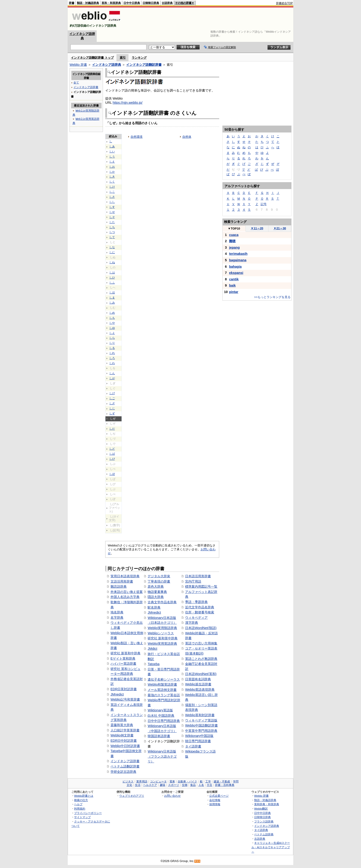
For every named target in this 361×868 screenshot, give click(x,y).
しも (112, 318)
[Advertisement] (209, 19)
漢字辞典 (192, 623)
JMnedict (117, 694)
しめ (112, 313)
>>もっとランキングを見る (272, 297)
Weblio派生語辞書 (198, 684)
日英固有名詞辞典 (198, 679)
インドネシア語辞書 (125, 761)
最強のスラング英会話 (164, 695)
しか (112, 172)
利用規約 (80, 809)
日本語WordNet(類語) (201, 628)
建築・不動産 (222, 782)
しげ (112, 393)
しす (112, 207)
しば (112, 454)
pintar (234, 292)
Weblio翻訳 (261, 809)
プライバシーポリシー (88, 813)
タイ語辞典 (261, 830)
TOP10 (234, 228)
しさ (112, 197)
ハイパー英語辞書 (123, 664)
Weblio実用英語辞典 (162, 644)
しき (112, 177)
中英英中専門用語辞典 (201, 731)
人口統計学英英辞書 (125, 730)
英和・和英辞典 (111, 3)
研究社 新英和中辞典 (125, 653)
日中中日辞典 (132, 3)
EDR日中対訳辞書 (124, 741)
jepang (234, 247)
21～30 (280, 228)
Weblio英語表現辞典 (200, 690)
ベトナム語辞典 (264, 834)
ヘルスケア (150, 785)
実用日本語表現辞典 (125, 576)
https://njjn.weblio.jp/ (128, 103)
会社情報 (215, 800)
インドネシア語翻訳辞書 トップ (92, 58)
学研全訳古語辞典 (123, 772)
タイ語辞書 (193, 746)
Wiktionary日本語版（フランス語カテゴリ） (162, 756)
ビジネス (128, 782)
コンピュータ (158, 782)
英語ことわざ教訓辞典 (201, 659)
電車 (172, 782)
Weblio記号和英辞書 (125, 699)
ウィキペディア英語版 (201, 720)
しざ (112, 403)
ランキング (139, 58)
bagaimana (238, 260)
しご (112, 398)
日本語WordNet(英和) (201, 674)
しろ (112, 358)
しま (112, 298)
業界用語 (142, 782)
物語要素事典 (157, 592)
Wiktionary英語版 (160, 710)
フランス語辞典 (264, 821)
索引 (123, 58)
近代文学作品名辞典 (200, 607)
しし (112, 202)
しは (112, 273)
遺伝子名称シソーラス (164, 679)
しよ (112, 333)
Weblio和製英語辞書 (162, 684)
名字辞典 (117, 618)
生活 (138, 785)
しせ (112, 212)
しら (112, 338)
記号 (264, 204)
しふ (112, 283)
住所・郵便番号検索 (200, 612)
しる (112, 348)
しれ (112, 353)
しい (112, 152)
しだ (112, 429)
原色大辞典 (156, 586)
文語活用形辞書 (122, 581)
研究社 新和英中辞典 (163, 638)
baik (232, 285)
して (112, 237)
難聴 (232, 241)
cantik (234, 279)
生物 (185, 785)
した (112, 222)
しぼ (112, 474)
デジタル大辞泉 (159, 576)
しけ (112, 187)
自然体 (187, 137)
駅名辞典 (154, 607)
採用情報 (215, 804)
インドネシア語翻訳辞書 (144, 65)
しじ (112, 408)
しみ (112, 303)
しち (112, 227)
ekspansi (236, 273)
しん (112, 373)
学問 (236, 782)
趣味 (163, 785)
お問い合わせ (172, 796)
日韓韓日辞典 (151, 3)
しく (112, 182)
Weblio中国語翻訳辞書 (201, 725)
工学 (208, 782)
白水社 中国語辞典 (161, 716)
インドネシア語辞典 (107, 65)
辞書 (72, 3)
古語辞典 (167, 3)
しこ (112, 192)
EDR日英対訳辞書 (124, 689)
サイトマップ (82, 817)
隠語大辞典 (156, 597)
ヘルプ (78, 804)
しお (112, 167)
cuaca (234, 235)
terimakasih (238, 254)
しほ (112, 293)
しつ (112, 232)
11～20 (257, 228)
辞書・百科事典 (225, 785)
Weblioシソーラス (161, 633)
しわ (112, 363)
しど (112, 449)
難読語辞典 (119, 586)
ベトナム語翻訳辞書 (125, 766)
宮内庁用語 (193, 581)
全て (76, 82)
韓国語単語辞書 (159, 736)
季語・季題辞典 (196, 602)
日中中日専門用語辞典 (164, 721)
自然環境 (137, 137)
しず (112, 414)
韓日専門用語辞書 (198, 741)
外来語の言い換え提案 (127, 592)
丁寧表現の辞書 (159, 581)
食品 (193, 785)
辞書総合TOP (284, 3)
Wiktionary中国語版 (199, 736)
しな (112, 247)
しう (112, 157)
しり (112, 343)
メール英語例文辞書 (162, 690)
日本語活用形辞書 (198, 576)
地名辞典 (117, 612)
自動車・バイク (187, 782)
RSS (198, 861)
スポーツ (174, 785)
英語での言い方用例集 (201, 643)
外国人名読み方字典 (125, 597)
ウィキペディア (196, 618)
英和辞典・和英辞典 (267, 804)
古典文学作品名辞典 (162, 602)
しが (112, 378)
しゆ (112, 328)
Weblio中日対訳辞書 (125, 746)
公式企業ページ (219, 796)
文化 (129, 785)
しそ (112, 217)
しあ (112, 147)
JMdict (152, 649)
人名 (201, 785)
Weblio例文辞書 (122, 735)
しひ (112, 278)
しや (112, 323)
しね (112, 262)
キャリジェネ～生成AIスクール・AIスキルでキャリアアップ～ (271, 847)
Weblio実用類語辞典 (162, 628)
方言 (210, 785)
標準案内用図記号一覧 (201, 586)
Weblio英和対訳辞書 (200, 715)
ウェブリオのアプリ (132, 796)
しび (112, 459)
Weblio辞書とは (84, 796)
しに (112, 252)
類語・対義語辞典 (88, 3)
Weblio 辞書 (78, 65)
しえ (112, 162)
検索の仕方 (81, 800)
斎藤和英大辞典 (122, 725)
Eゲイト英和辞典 (123, 658)
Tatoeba (153, 664)
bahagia (235, 267)
